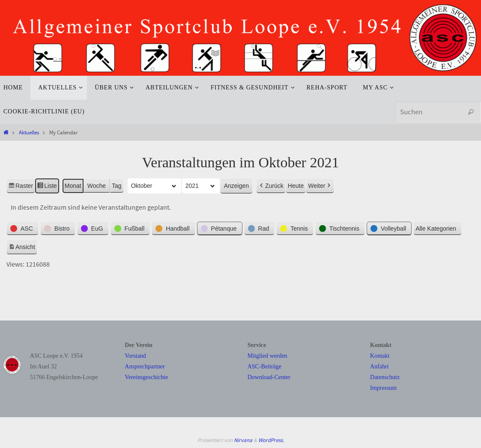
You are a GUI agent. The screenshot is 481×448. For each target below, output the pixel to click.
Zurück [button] (271, 186)
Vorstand (135, 356)
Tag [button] (117, 186)
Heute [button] (296, 186)
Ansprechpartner (145, 366)
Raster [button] (21, 187)
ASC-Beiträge (264, 366)
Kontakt (380, 356)
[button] (22, 228)
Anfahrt (379, 366)
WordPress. (271, 440)
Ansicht (23, 248)
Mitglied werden (267, 356)
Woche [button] (97, 186)
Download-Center (269, 377)
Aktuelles (29, 132)
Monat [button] (73, 186)
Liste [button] (47, 187)
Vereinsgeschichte (146, 377)
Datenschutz (385, 377)
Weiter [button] (320, 186)
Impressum (383, 388)
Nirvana (243, 440)
